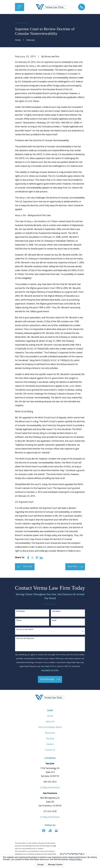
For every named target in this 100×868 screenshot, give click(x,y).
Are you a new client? (25, 630)
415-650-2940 (50, 812)
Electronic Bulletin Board (50, 727)
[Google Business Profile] (56, 831)
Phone (19, 621)
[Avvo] (50, 831)
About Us (50, 722)
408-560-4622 (50, 782)
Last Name (56, 611)
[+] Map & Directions (50, 788)
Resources (50, 733)
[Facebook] (44, 831)
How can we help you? (25, 639)
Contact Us (50, 750)
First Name (21, 611)
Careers (50, 744)
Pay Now (50, 739)
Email (54, 621)
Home (50, 716)
